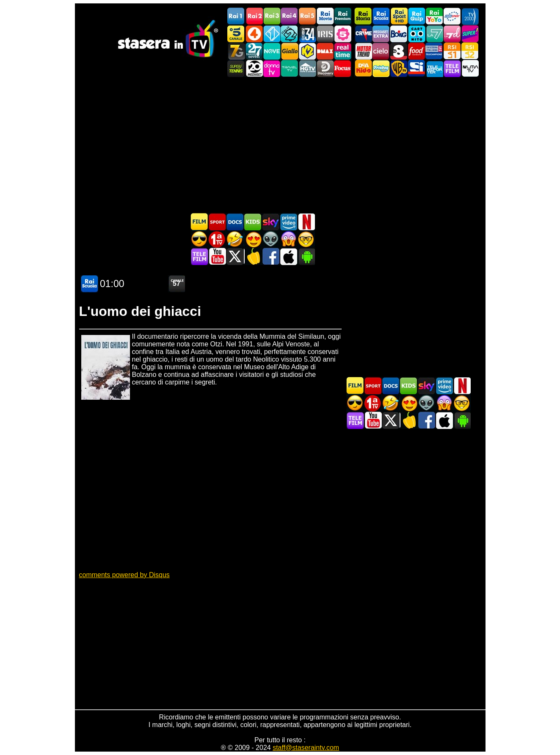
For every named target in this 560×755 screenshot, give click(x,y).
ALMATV (470, 68)
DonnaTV (272, 68)
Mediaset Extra (381, 34)
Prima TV (217, 239)
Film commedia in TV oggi (235, 239)
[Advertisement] (280, 145)
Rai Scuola (381, 16)
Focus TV (343, 68)
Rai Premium (343, 16)
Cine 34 (307, 34)
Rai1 (236, 16)
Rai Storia (363, 16)
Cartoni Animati (253, 222)
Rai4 (290, 16)
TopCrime (363, 34)
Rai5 (307, 16)
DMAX (325, 51)
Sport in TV (217, 222)
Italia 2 (290, 34)
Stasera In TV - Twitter (235, 256)
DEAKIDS (363, 68)
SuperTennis (236, 68)
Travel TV (290, 68)
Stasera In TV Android (306, 256)
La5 (343, 34)
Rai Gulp (417, 16)
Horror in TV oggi (288, 239)
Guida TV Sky (270, 222)
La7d (452, 34)
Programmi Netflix (306, 222)
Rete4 (254, 34)
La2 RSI (470, 51)
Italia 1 (272, 34)
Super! (470, 34)
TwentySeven (254, 51)
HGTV (307, 68)
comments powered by (124, 575)
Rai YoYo (434, 16)
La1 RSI (452, 51)
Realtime (343, 51)
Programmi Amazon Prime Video (288, 222)
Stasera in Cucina (253, 256)
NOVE (272, 51)
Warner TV (399, 68)
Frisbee (381, 68)
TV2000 (470, 16)
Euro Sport (452, 16)
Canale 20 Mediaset (254, 68)
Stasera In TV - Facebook (270, 256)
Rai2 (254, 16)
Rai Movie (325, 16)
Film (199, 222)
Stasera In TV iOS (288, 256)
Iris (325, 34)
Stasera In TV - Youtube (217, 256)
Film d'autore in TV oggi (306, 239)
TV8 (399, 51)
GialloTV (290, 51)
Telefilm (452, 68)
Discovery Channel (325, 68)
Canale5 (236, 34)
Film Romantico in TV (253, 239)
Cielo (381, 51)
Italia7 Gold (236, 51)
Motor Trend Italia (363, 51)
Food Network (417, 51)
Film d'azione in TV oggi (199, 239)
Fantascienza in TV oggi (270, 239)
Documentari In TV (235, 222)
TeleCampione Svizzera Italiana (434, 51)
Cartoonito (417, 34)
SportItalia (417, 68)
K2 (307, 51)
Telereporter (434, 68)
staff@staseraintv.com (306, 748)
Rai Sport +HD (399, 16)
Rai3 (272, 16)
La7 (434, 34)
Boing (399, 34)
